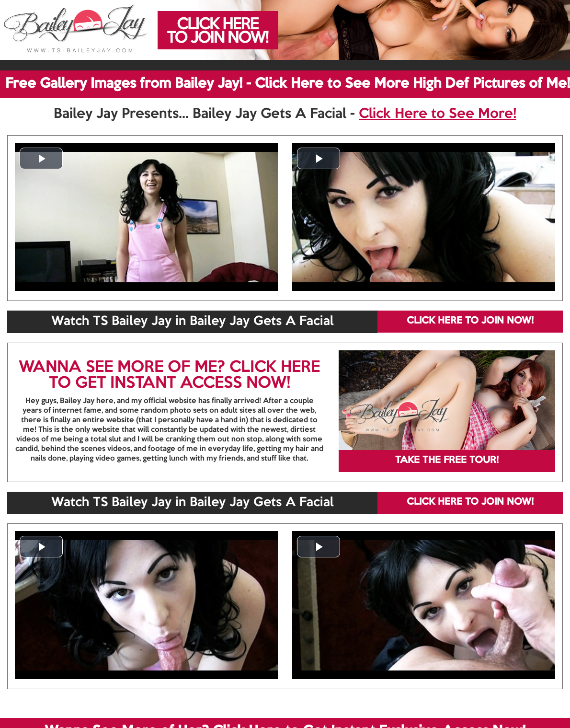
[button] (41, 158)
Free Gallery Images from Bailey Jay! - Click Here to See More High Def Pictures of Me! (288, 84)
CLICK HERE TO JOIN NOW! (470, 321)
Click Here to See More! (438, 114)
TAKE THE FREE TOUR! (447, 461)
